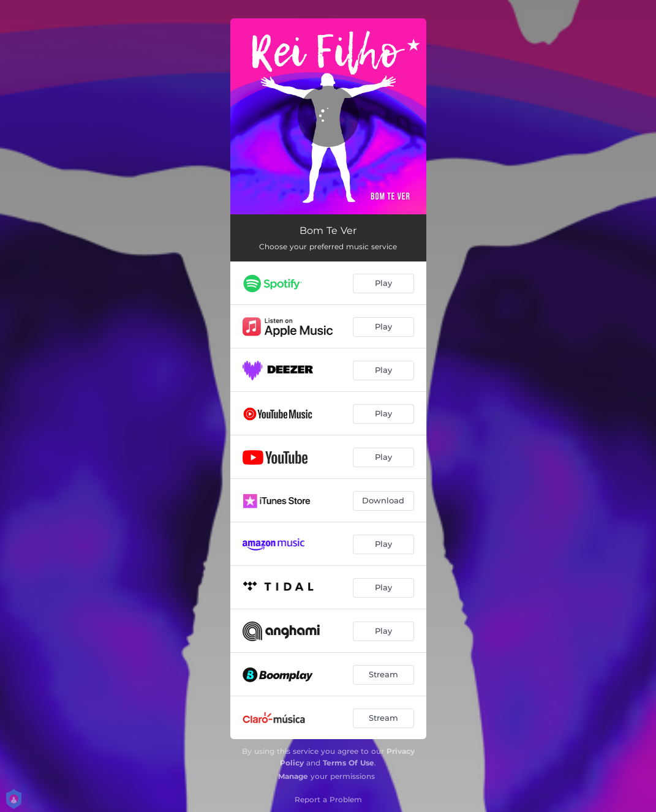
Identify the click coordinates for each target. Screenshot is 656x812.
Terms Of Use (349, 763)
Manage (293, 776)
